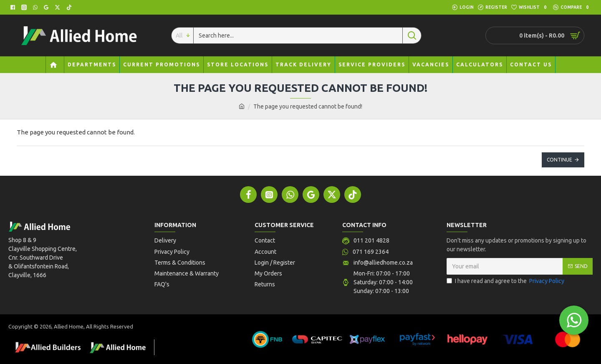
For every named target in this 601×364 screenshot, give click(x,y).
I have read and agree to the (506, 281)
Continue (559, 160)
